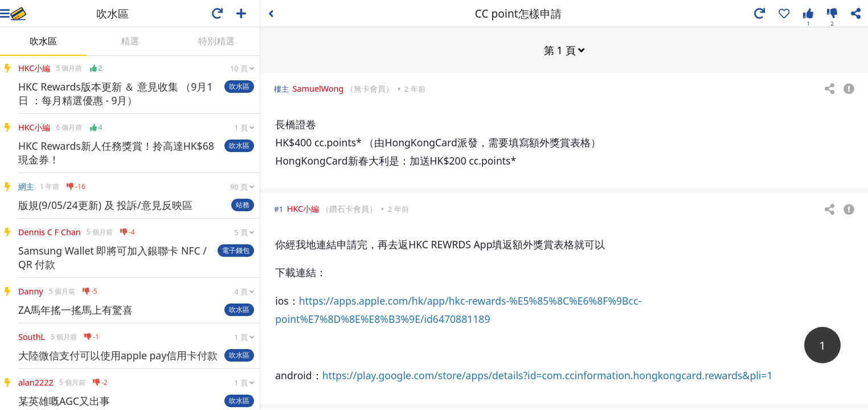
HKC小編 (303, 208)
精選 (130, 41)
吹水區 (43, 41)
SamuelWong (318, 88)
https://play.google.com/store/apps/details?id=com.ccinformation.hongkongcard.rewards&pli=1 (548, 375)
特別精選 (216, 41)
